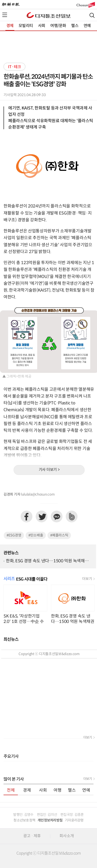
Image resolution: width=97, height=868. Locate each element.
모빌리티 (26, 26)
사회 (42, 26)
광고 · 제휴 (32, 836)
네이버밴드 (72, 516)
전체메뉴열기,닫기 (5, 15)
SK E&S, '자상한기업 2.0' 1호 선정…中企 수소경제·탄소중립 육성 (24, 619)
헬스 (75, 26)
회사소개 (67, 836)
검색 (92, 15)
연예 (87, 26)
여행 (58, 790)
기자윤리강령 (74, 820)
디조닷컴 (49, 15)
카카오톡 (57, 516)
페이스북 (27, 516)
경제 (10, 26)
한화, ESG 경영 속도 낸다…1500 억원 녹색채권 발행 (47, 561)
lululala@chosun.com (38, 495)
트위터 (42, 516)
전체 (11, 790)
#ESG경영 (14, 535)
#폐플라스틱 (59, 535)
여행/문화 (58, 26)
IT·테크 (14, 67)
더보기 (87, 579)
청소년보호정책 (24, 820)
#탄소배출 (36, 535)
